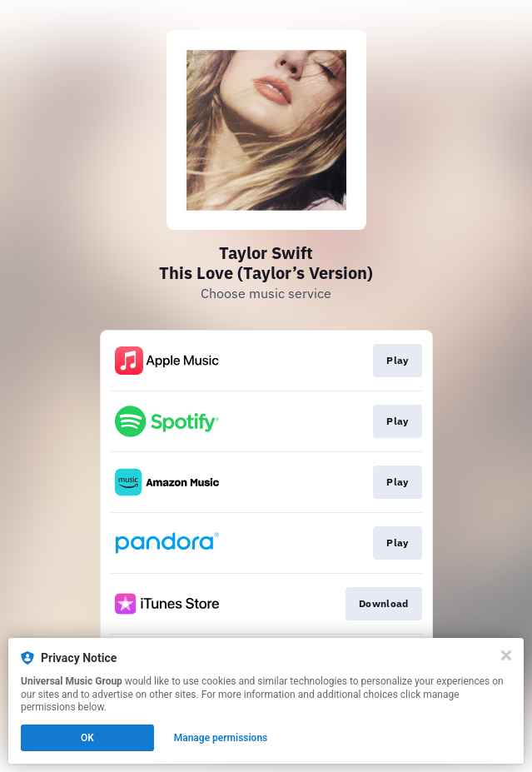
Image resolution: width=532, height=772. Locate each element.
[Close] (506, 655)
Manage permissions (221, 738)
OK (87, 738)
